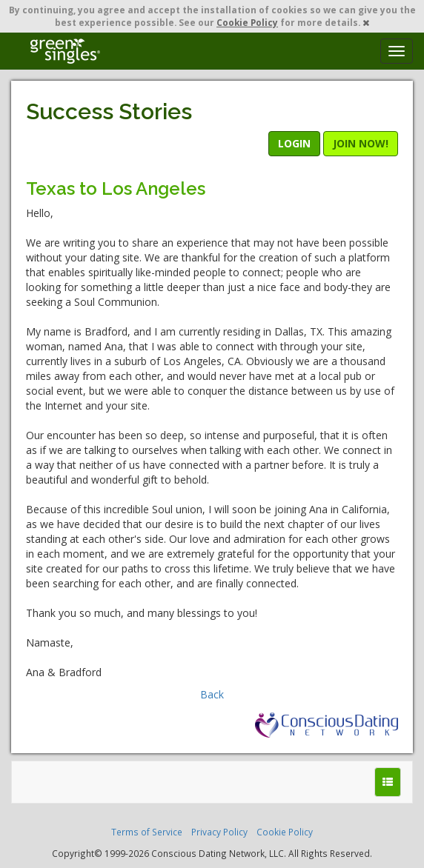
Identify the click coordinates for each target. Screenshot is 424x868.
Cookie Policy (247, 22)
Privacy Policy (219, 832)
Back (212, 694)
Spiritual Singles (65, 51)
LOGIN (294, 143)
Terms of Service (147, 832)
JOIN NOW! (361, 143)
